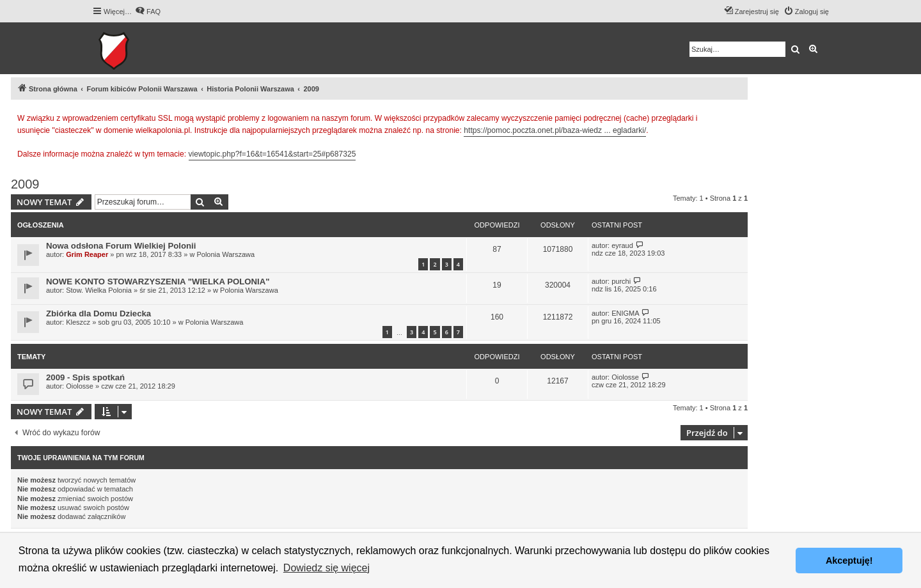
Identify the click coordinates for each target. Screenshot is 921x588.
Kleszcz (78, 322)
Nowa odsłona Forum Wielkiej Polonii (121, 246)
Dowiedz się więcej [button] (327, 568)
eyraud (622, 245)
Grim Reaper (87, 254)
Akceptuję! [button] (849, 561)
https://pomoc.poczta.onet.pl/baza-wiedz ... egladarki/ (555, 130)
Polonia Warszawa (225, 254)
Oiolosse (80, 386)
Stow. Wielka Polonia (99, 290)
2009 (25, 184)
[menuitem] (148, 12)
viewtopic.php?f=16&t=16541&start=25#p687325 (272, 154)
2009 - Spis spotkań (85, 377)
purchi (621, 281)
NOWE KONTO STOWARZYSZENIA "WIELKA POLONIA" (158, 282)
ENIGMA (625, 313)
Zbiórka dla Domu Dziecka (98, 313)
